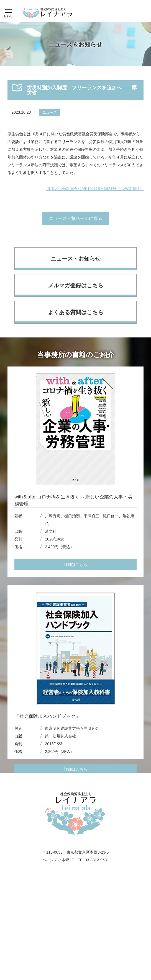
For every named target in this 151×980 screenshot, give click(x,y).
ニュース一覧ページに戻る (76, 218)
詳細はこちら (76, 565)
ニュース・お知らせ (76, 259)
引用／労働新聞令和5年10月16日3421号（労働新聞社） (95, 189)
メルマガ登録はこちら (76, 285)
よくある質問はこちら (76, 312)
